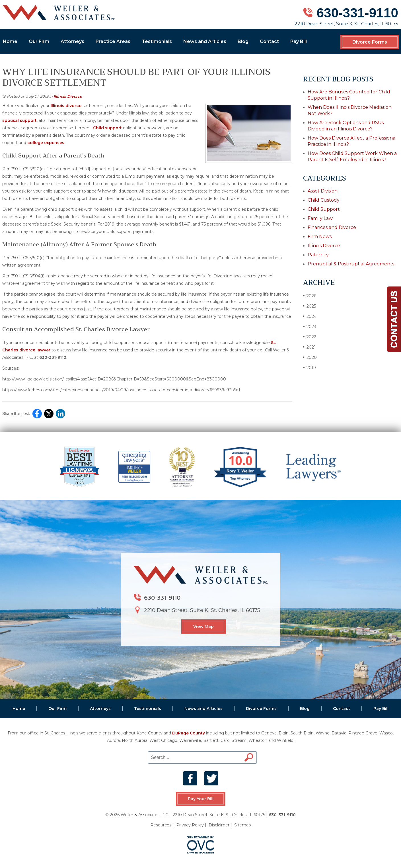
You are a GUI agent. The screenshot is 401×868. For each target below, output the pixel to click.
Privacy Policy (190, 825)
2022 (310, 337)
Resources (161, 825)
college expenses (46, 143)
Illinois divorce (66, 106)
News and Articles (205, 41)
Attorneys (72, 41)
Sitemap (243, 825)
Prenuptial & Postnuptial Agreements (351, 264)
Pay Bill (299, 41)
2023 (310, 326)
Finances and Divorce (332, 227)
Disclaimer (219, 825)
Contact (269, 41)
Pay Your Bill (201, 799)
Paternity (318, 255)
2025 (310, 306)
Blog (243, 41)
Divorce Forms (370, 42)
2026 (310, 296)
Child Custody (324, 200)
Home (10, 41)
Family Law (320, 218)
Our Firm (39, 41)
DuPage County (189, 733)
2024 (310, 316)
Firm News (320, 237)
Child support (107, 128)
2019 (310, 368)
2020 (310, 357)
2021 (309, 347)
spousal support (19, 120)
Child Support (324, 209)
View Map (203, 627)
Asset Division (323, 191)
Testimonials (157, 41)
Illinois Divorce (68, 96)
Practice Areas (113, 41)
